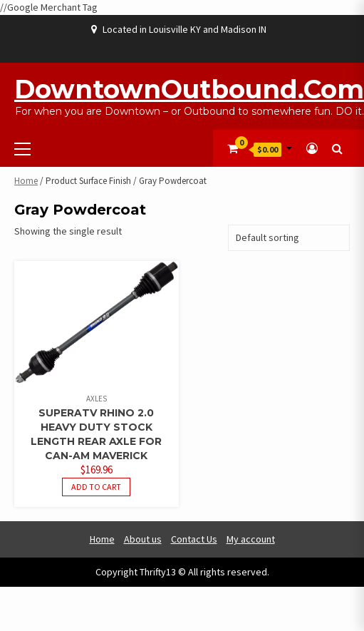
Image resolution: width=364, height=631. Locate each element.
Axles (97, 399)
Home (26, 181)
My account (251, 539)
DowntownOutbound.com (189, 89)
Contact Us (194, 539)
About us (143, 539)
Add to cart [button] (96, 487)
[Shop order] (289, 238)
